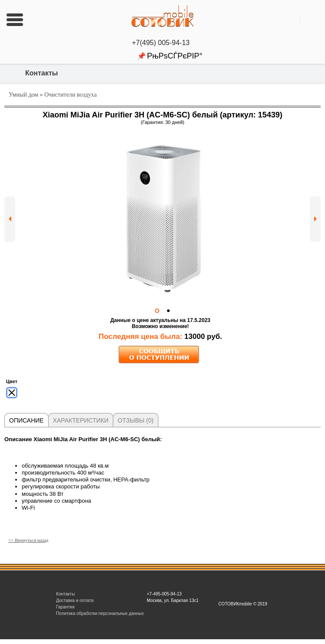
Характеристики (81, 420)
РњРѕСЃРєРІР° (175, 56)
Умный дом (23, 95)
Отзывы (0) (136, 420)
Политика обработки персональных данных (100, 613)
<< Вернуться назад (28, 540)
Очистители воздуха (71, 95)
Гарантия (65, 607)
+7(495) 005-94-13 (162, 43)
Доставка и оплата (75, 600)
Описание (26, 420)
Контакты (41, 73)
